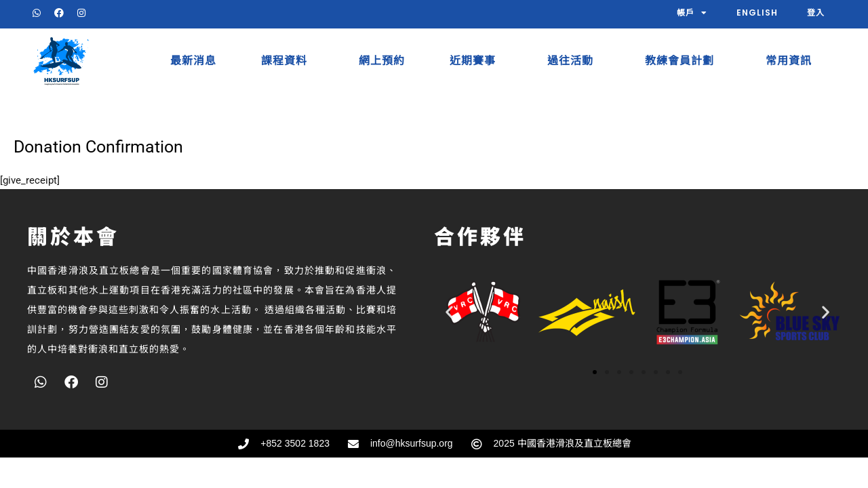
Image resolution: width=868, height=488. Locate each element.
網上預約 (382, 61)
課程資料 (288, 61)
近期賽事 (476, 61)
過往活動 (574, 61)
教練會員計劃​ (683, 61)
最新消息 (193, 61)
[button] (449, 311)
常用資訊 (792, 61)
